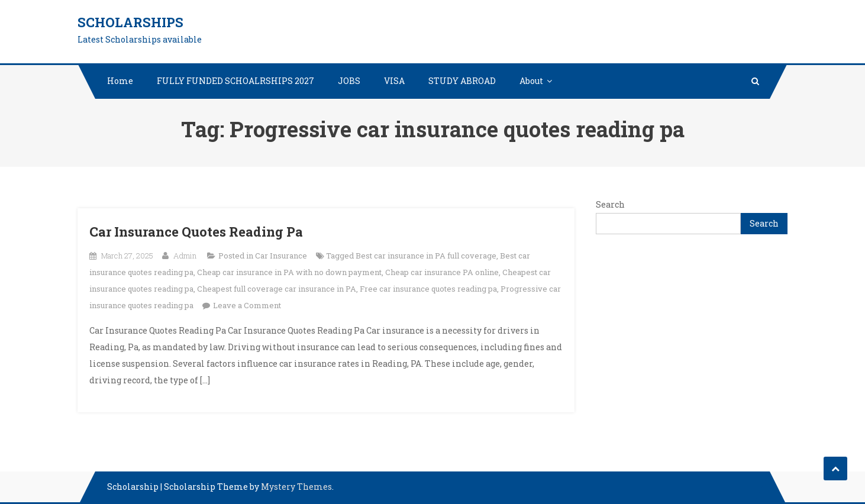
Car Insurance (281, 256)
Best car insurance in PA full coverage (426, 256)
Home (120, 81)
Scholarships (130, 22)
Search (610, 204)
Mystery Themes (296, 487)
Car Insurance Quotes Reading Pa (196, 232)
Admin (185, 256)
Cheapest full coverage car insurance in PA (277, 289)
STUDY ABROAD (462, 81)
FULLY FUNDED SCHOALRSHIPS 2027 (235, 81)
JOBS (349, 81)
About (531, 81)
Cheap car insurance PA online (442, 272)
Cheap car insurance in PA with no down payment (289, 272)
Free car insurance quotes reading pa (428, 289)
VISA (394, 81)
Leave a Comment (247, 305)
